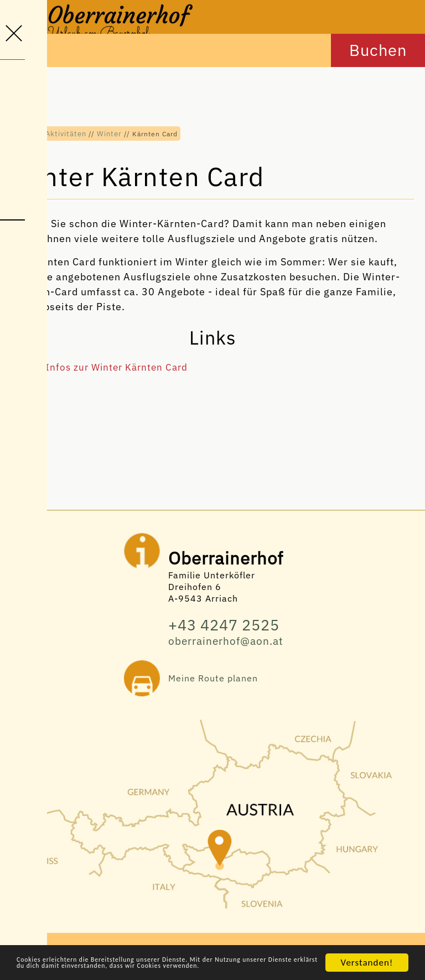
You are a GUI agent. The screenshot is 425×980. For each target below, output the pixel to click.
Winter (108, 134)
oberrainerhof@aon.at (226, 646)
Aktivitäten (65, 134)
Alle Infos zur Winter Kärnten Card (110, 370)
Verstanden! (367, 948)
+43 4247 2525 (227, 628)
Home (24, 134)
